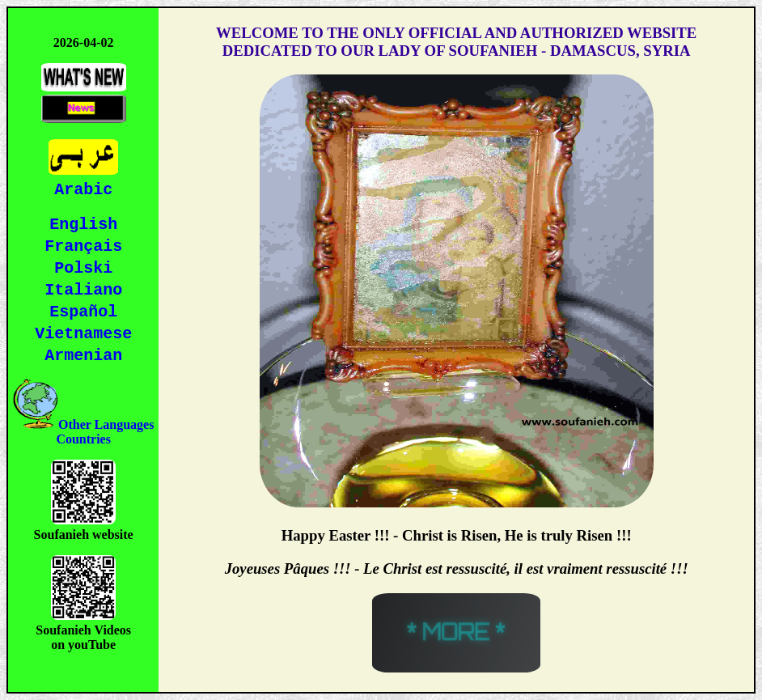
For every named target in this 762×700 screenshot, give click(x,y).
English (83, 221)
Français (83, 244)
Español (83, 312)
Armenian (83, 357)
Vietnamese (83, 335)
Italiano (83, 289)
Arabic (83, 186)
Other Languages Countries (83, 435)
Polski (83, 267)
